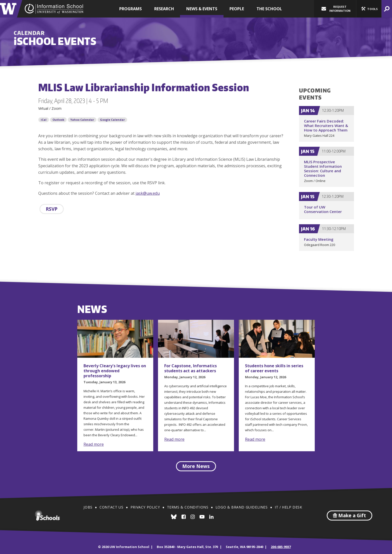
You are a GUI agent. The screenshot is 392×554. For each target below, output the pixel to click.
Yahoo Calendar (82, 120)
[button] (369, 9)
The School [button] (269, 9)
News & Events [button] (202, 9)
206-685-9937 (281, 547)
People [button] (237, 9)
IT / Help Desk (288, 507)
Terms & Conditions (188, 507)
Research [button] (164, 9)
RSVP (52, 209)
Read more (94, 444)
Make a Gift (349, 515)
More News (196, 466)
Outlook (58, 120)
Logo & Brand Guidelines (242, 507)
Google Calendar (112, 120)
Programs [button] (130, 9)
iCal (44, 120)
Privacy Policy (145, 507)
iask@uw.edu (148, 193)
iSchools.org (47, 515)
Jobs (88, 507)
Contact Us (111, 507)
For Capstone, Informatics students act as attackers (190, 368)
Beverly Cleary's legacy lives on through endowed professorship (115, 371)
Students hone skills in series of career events (274, 368)
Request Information (336, 9)
